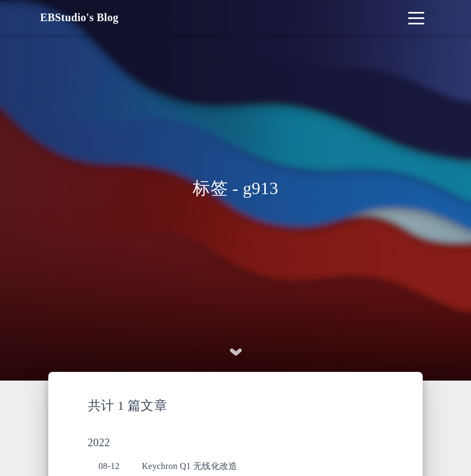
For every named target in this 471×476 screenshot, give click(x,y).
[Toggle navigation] (416, 17)
